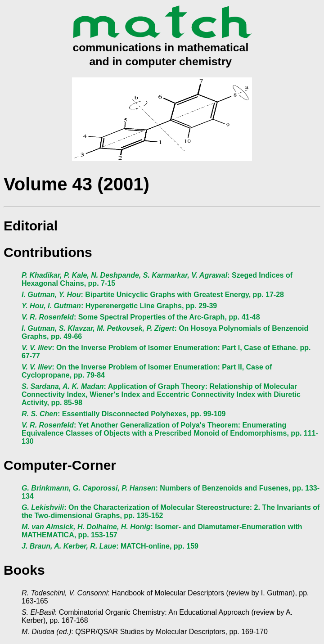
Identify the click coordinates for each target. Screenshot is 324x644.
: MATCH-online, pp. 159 (110, 546)
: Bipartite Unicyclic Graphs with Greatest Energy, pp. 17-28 (153, 295)
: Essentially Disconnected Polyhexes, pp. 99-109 (124, 414)
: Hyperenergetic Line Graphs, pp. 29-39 (119, 306)
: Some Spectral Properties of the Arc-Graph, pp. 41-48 (141, 317)
